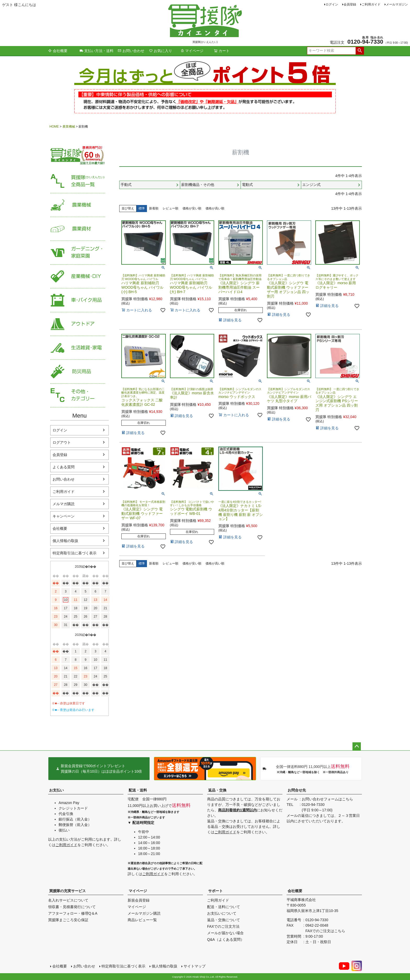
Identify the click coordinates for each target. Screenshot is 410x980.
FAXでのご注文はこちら (325, 931)
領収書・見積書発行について (72, 907)
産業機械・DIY (78, 277)
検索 (360, 51)
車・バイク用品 (78, 300)
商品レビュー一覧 (142, 920)
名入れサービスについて (68, 900)
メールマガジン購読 (144, 913)
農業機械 (69, 127)
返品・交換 (217, 790)
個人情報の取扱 (65, 541)
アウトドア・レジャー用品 (78, 324)
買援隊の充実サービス (67, 891)
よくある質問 (64, 467)
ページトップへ (357, 747)
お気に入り (161, 51)
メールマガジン (397, 4)
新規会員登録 (139, 900)
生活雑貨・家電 (78, 348)
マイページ (192, 51)
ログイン (332, 4)
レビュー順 (170, 208)
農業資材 (78, 229)
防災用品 (78, 372)
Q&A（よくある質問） (226, 939)
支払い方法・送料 (96, 51)
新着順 (154, 208)
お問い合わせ (131, 51)
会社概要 (58, 51)
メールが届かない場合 (225, 933)
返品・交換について (224, 920)
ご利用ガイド (371, 4)
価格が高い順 (215, 208)
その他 (78, 395)
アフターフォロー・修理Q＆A (73, 913)
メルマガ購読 (64, 504)
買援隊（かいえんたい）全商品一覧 (78, 181)
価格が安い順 (192, 208)
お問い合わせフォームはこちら (327, 799)
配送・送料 (138, 790)
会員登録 (350, 4)
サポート (215, 891)
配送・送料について (224, 907)
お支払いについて (222, 913)
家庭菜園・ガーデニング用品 (78, 253)
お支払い (56, 790)
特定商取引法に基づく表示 (75, 553)
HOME (54, 127)
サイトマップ (195, 966)
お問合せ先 (297, 790)
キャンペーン (64, 516)
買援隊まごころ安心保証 (68, 920)
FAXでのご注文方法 (223, 926)
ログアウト (62, 442)
